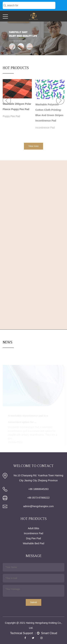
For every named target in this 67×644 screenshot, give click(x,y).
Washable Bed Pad (33, 543)
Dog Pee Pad (33, 538)
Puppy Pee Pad (11, 117)
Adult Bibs (33, 528)
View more (33, 146)
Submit (33, 602)
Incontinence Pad (45, 129)
